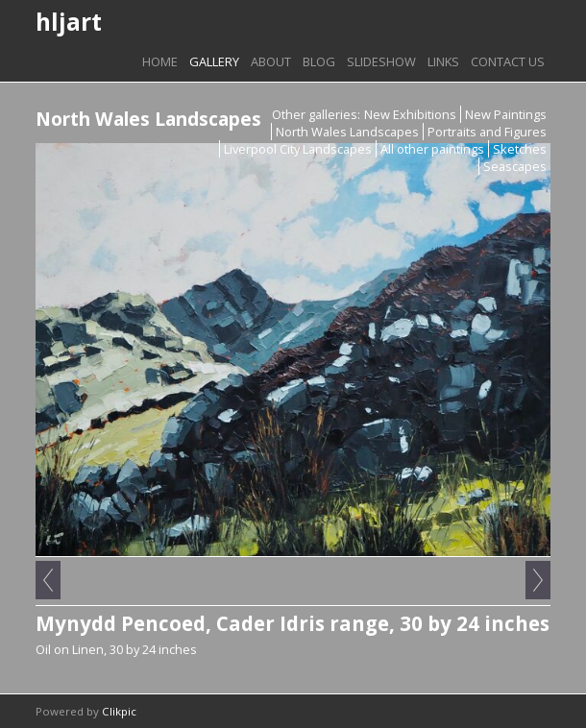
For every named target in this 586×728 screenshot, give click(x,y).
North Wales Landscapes (347, 132)
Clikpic (119, 711)
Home (160, 61)
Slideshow (381, 61)
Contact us (508, 61)
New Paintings (506, 114)
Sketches (520, 149)
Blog (319, 61)
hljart (69, 22)
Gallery (214, 61)
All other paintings (432, 149)
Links (443, 61)
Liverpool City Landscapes (298, 149)
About (271, 61)
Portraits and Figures (487, 132)
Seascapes (515, 166)
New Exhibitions (410, 114)
